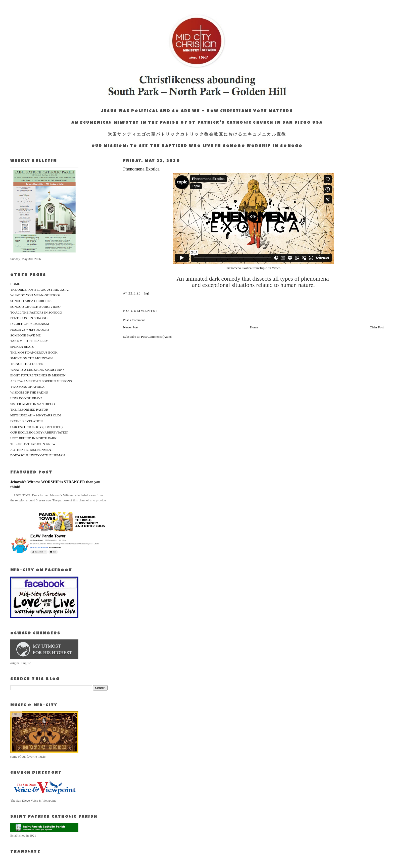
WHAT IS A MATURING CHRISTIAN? (37, 370)
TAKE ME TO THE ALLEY (29, 341)
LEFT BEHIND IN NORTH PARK (33, 438)
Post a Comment (134, 320)
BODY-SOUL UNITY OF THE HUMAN (38, 455)
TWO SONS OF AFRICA (27, 387)
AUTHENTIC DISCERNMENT (32, 450)
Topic (263, 268)
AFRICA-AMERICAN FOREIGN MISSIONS (41, 381)
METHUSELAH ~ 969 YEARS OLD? (36, 415)
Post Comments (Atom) (157, 337)
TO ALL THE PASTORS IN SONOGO (36, 312)
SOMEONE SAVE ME (26, 335)
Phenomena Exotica (239, 268)
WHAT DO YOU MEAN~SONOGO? (35, 295)
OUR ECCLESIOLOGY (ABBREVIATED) (39, 432)
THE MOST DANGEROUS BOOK (34, 352)
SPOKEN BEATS (22, 347)
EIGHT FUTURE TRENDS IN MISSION (38, 375)
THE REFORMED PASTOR (29, 409)
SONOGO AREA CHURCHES (31, 301)
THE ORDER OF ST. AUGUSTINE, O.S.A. (39, 290)
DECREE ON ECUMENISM (30, 324)
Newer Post (131, 327)
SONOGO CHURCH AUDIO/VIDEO (35, 307)
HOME (15, 284)
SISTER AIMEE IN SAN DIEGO (33, 404)
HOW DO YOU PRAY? (26, 398)
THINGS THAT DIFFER (27, 364)
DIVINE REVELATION (27, 421)
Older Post (377, 327)
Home (254, 327)
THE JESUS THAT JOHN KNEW (33, 444)
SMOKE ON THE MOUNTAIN (32, 358)
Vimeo (276, 268)
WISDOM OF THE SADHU (29, 392)
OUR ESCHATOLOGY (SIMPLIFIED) (36, 427)
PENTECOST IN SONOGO (29, 318)
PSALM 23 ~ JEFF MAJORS (30, 330)
